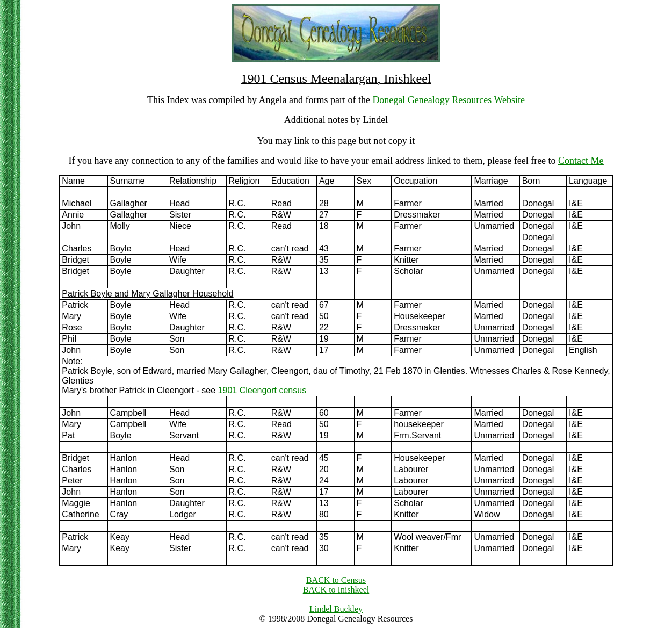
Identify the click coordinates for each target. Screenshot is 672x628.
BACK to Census (336, 580)
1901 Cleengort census (262, 390)
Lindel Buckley (336, 609)
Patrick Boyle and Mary (106, 294)
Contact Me (581, 161)
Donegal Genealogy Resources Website (449, 100)
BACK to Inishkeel (336, 590)
